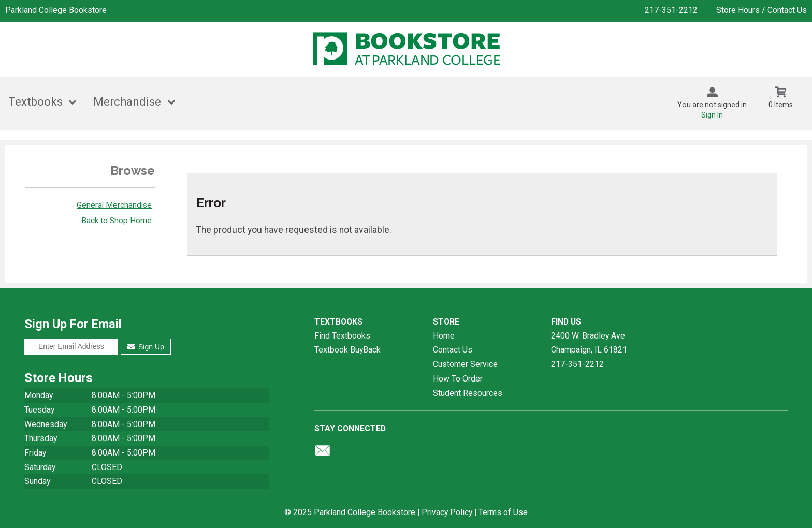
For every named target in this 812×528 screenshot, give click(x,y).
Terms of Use (503, 512)
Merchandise (127, 102)
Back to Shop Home (117, 221)
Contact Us (453, 350)
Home (444, 336)
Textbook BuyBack (347, 350)
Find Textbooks (342, 336)
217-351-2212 (671, 10)
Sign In (712, 115)
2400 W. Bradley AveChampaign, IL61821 (589, 343)
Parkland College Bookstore (56, 10)
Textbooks (35, 102)
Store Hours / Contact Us (762, 10)
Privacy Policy (447, 512)
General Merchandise (114, 205)
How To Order (458, 379)
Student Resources (468, 393)
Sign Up (146, 347)
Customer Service (465, 364)
